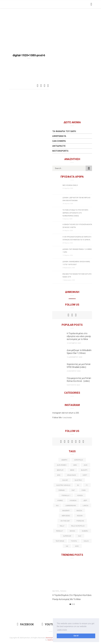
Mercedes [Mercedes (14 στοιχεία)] (66, 516)
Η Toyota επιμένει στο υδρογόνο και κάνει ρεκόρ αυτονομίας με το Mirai (79, 336)
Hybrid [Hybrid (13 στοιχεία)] (60, 500)
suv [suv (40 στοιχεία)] (80, 536)
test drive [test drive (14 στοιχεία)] (60, 541)
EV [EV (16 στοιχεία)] (78, 485)
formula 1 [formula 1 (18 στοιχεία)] (66, 495)
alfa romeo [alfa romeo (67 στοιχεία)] (62, 465)
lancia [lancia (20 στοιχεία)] (85, 506)
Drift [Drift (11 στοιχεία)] (85, 475)
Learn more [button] (62, 630)
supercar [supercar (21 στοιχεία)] (67, 536)
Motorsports (60, 151)
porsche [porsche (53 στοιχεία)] (80, 521)
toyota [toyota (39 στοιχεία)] (74, 541)
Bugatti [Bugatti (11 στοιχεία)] (84, 470)
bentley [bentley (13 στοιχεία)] (60, 470)
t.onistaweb (67, 418)
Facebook (25, 624)
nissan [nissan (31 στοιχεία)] (80, 516)
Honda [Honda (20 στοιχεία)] (80, 495)
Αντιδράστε (59, 146)
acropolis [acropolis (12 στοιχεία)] (79, 460)
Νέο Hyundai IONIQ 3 (70, 185)
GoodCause (52, 640)
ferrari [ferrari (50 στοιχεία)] (62, 490)
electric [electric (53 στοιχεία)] (78, 480)
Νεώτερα (56, 591)
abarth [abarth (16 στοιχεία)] (64, 460)
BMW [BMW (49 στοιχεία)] (72, 470)
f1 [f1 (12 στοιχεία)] (87, 485)
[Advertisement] (50, 26)
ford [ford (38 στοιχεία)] (84, 490)
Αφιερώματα (59, 136)
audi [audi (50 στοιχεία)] (86, 465)
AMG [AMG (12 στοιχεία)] (75, 465)
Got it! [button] (76, 636)
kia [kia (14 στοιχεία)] (57, 506)
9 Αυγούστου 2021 (73, 385)
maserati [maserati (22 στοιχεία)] (66, 511)
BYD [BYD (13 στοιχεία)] (59, 475)
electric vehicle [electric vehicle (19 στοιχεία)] (63, 485)
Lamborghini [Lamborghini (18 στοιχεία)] (71, 506)
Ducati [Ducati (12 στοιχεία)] (65, 480)
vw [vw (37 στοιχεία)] (67, 546)
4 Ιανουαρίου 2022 (74, 371)
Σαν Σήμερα (59, 141)
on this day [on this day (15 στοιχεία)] (65, 521)
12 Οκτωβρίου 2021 (74, 343)
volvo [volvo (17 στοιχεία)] (86, 541)
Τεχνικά (63, 591)
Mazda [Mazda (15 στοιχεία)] (79, 511)
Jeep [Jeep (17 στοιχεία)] (85, 500)
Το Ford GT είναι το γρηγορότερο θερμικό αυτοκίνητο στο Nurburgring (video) (75, 213)
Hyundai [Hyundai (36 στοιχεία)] (73, 500)
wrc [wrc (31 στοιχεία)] (77, 546)
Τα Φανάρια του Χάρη (64, 131)
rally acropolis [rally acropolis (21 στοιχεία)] (78, 526)
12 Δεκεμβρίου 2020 (74, 357)
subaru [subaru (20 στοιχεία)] (85, 531)
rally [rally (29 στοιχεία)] (62, 526)
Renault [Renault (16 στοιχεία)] (59, 531)
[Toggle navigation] (91, 4)
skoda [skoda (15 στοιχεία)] (72, 531)
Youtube (49, 624)
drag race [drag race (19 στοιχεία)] (71, 475)
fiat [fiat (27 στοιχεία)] (73, 490)
